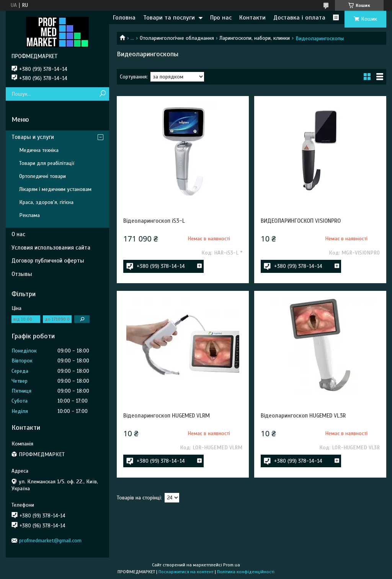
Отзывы (22, 274)
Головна (124, 18)
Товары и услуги (33, 137)
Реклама (29, 215)
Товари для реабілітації (47, 163)
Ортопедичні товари (42, 176)
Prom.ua (232, 565)
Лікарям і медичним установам (55, 189)
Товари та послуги (169, 18)
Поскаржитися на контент (186, 572)
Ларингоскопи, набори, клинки (255, 38)
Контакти (252, 18)
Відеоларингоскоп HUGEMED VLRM (167, 416)
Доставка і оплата (299, 18)
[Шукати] (102, 94)
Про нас (221, 18)
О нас (18, 234)
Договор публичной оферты (48, 261)
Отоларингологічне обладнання (177, 38)
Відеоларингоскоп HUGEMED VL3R (303, 416)
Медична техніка (39, 150)
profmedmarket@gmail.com (50, 541)
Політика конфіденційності (246, 572)
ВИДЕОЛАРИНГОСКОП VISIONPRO (301, 221)
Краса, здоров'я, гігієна (46, 202)
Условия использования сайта (51, 248)
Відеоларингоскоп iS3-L (154, 221)
